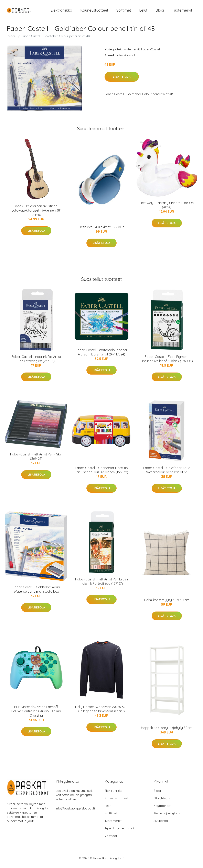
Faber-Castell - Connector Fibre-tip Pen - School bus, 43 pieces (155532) (101, 473)
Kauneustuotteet (94, 12)
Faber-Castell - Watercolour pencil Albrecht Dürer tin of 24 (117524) (101, 355)
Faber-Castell (151, 52)
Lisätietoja (122, 79)
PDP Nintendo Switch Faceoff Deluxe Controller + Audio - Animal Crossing (36, 714)
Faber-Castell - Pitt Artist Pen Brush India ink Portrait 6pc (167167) (101, 584)
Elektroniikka (61, 12)
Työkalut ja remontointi (121, 831)
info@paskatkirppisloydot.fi (75, 811)
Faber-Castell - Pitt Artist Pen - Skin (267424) (36, 459)
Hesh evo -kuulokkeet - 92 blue (101, 230)
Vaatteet (111, 839)
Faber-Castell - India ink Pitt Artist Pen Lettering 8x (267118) (36, 362)
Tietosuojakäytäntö (167, 816)
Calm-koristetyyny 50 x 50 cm (167, 603)
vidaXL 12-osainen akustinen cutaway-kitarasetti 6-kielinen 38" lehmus (36, 213)
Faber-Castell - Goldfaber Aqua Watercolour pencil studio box (36, 592)
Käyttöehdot (162, 809)
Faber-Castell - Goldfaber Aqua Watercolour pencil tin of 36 (167, 473)
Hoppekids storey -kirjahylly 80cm (167, 731)
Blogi (160, 12)
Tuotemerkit (182, 12)
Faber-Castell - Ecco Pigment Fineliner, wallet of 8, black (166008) (167, 362)
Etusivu (12, 39)
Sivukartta (161, 824)
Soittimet (124, 12)
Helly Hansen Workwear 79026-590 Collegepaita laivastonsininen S (101, 712)
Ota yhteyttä (162, 801)
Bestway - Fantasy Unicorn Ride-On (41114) (167, 208)
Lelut (143, 12)
